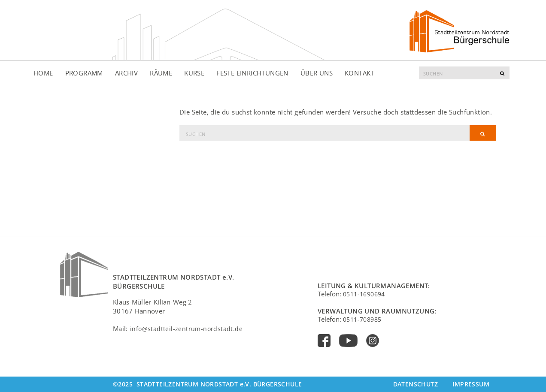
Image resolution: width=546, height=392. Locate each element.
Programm (84, 73)
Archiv (126, 73)
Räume (161, 73)
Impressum (471, 384)
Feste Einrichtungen (252, 73)
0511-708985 (362, 319)
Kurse (194, 73)
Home (43, 73)
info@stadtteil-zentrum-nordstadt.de (186, 329)
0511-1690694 (364, 294)
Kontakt (359, 73)
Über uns (317, 73)
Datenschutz (416, 384)
